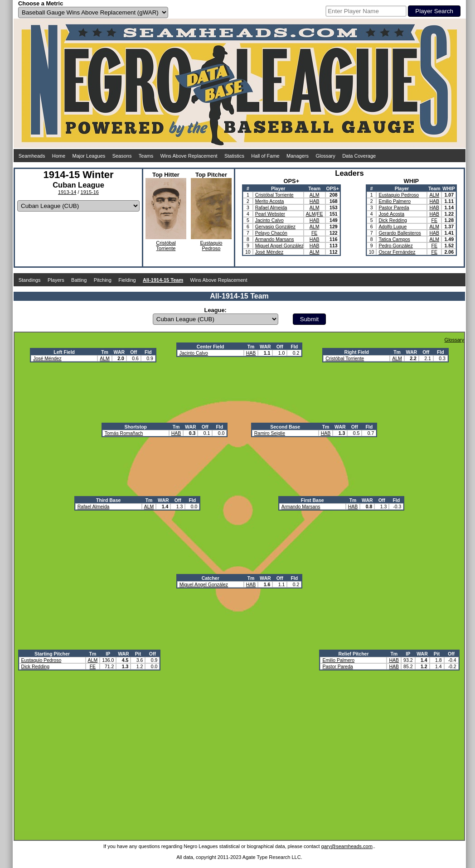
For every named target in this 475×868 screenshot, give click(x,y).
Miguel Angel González (279, 246)
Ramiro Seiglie (270, 433)
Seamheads (32, 156)
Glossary (325, 156)
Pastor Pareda (394, 207)
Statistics (234, 156)
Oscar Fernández (397, 252)
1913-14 (67, 192)
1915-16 (90, 192)
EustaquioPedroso (211, 246)
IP (108, 654)
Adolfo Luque (393, 227)
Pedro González (395, 246)
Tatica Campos (394, 239)
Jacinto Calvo (269, 220)
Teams (146, 156)
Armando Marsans (275, 239)
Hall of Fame (265, 156)
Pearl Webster (270, 214)
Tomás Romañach (124, 433)
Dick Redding (393, 220)
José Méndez (269, 252)
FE (320, 214)
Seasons (122, 156)
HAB (315, 201)
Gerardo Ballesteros (400, 233)
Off (133, 352)
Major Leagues (89, 156)
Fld (148, 352)
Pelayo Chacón (271, 233)
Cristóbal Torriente (274, 195)
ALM (315, 195)
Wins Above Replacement (189, 156)
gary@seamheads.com (347, 846)
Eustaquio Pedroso (399, 195)
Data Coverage (359, 156)
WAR (119, 352)
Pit (138, 654)
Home (59, 156)
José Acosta (391, 214)
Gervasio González (275, 227)
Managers (298, 156)
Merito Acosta (270, 201)
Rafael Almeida (271, 207)
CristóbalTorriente (166, 246)
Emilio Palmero (395, 201)
